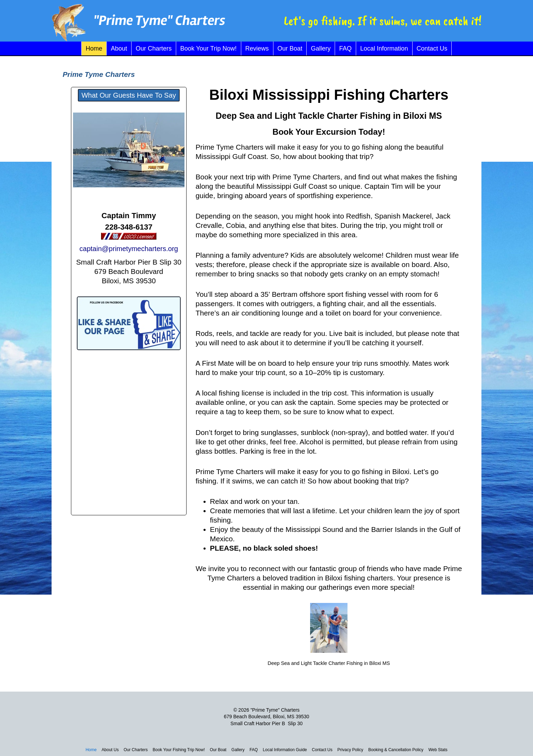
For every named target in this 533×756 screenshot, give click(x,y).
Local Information (384, 48)
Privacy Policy (350, 750)
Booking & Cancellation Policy (396, 750)
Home (94, 48)
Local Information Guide (285, 750)
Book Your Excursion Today (327, 132)
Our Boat (290, 48)
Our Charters (154, 48)
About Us (110, 750)
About (119, 48)
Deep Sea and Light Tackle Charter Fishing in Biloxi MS (329, 116)
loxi (236, 95)
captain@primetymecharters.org (129, 249)
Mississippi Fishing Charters (349, 95)
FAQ (345, 48)
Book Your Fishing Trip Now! (179, 750)
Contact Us (432, 48)
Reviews (257, 48)
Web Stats (438, 750)
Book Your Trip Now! (209, 48)
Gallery (321, 48)
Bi (216, 95)
